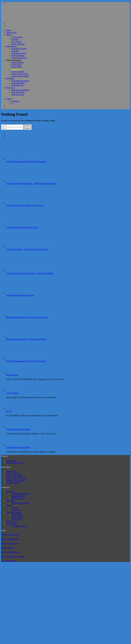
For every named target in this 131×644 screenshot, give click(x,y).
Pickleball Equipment (20, 81)
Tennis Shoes (17, 67)
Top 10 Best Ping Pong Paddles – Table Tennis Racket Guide (31, 183)
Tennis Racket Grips (20, 74)
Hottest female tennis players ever (20, 295)
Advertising (11, 460)
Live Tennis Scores (9, 561)
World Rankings (18, 55)
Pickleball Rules (18, 83)
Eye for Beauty (12, 393)
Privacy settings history (16, 481)
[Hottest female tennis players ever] (20, 293)
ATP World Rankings (10, 535)
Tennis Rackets (17, 62)
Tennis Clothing (18, 72)
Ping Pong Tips (18, 95)
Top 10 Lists (16, 42)
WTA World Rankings (10, 539)
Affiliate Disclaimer (14, 476)
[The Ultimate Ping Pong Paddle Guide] (20, 225)
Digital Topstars (8, 548)
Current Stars (17, 37)
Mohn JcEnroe (12, 375)
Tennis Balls (16, 65)
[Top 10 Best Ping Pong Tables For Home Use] (20, 203)
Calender (15, 51)
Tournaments (11, 46)
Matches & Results (19, 49)
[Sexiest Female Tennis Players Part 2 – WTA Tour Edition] (20, 271)
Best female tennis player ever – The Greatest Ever (27, 317)
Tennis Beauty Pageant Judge (18, 429)
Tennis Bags (16, 69)
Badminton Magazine (10, 543)
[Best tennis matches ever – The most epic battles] (20, 337)
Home (9, 30)
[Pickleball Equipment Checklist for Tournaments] (20, 159)
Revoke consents (13, 483)
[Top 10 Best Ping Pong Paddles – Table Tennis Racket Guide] (20, 181)
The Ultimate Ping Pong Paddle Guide (22, 227)
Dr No (9, 411)
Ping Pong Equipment (20, 90)
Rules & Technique (19, 58)
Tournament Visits (19, 53)
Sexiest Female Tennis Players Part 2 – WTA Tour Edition (30, 273)
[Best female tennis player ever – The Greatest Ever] (20, 315)
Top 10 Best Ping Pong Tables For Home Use (25, 205)
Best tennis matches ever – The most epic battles (26, 339)
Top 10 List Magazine (10, 552)
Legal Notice (11, 471)
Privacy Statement (14, 474)
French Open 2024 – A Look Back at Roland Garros (27, 249)
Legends (15, 39)
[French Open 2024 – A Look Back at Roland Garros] (20, 247)
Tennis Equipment (14, 60)
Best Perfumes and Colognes (13, 556)
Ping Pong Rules (18, 92)
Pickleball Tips (17, 85)
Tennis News (11, 32)
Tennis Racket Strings (20, 76)
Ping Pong (10, 88)
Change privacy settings (16, 478)
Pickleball (10, 78)
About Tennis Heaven (15, 463)
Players (9, 35)
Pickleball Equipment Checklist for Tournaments (26, 162)
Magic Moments (18, 44)
